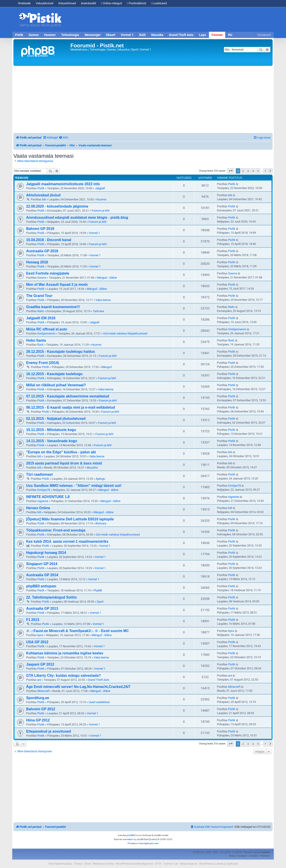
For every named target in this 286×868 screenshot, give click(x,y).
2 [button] (243, 171)
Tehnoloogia (70, 35)
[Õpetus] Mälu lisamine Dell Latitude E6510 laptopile (70, 519)
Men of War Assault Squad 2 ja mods (57, 285)
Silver (87, 864)
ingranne (43, 501)
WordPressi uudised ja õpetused (219, 864)
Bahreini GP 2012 (41, 709)
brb (44, 199)
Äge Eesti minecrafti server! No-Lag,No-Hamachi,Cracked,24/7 (78, 687)
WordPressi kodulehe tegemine (134, 864)
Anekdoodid (88, 3)
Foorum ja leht (101, 211)
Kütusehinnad (67, 3)
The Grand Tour (39, 296)
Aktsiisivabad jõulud (43, 195)
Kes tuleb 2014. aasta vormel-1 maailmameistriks (67, 541)
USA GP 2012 (37, 642)
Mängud (106, 367)
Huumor (50, 35)
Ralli (142, 35)
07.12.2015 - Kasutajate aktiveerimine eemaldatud (68, 396)
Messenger (93, 35)
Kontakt (254, 856)
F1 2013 (33, 620)
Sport (100, 602)
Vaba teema (103, 300)
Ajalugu (100, 479)
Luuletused (159, 3)
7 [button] (265, 171)
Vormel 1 (127, 35)
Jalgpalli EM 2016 (41, 318)
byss (40, 635)
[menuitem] (63, 138)
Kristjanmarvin (46, 333)
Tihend (78, 864)
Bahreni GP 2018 (40, 229)
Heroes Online (38, 508)
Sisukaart (264, 35)
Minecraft (43, 691)
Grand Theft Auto (181, 35)
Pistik (19, 35)
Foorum (217, 35)
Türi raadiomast (39, 474)
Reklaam (265, 856)
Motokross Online (103, 864)
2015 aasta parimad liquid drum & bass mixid (64, 463)
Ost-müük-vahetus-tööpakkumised (125, 333)
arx (39, 680)
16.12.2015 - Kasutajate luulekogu (54, 374)
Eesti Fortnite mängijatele (48, 273)
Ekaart (111, 35)
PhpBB (98, 590)
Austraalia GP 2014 (42, 575)
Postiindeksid (136, 3)
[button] (231, 171)
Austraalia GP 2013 (42, 608)
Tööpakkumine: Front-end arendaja (56, 530)
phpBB (130, 835)
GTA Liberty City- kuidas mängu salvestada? (63, 676)
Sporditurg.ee (38, 698)
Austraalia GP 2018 (42, 251)
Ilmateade (24, 3)
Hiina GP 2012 (38, 720)
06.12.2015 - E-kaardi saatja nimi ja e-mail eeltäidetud (71, 407)
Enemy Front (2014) (43, 363)
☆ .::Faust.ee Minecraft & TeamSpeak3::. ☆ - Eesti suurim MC (78, 631)
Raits (41, 311)
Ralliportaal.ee (188, 864)
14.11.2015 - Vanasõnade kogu (52, 441)
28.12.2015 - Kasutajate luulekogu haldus (61, 352)
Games (34, 35)
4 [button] (253, 171)
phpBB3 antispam (41, 586)
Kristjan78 (44, 490)
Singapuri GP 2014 (42, 564)
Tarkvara (98, 311)
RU (230, 35)
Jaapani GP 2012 (40, 664)
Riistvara (101, 523)
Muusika (157, 35)
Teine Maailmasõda (60, 864)
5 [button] (258, 171)
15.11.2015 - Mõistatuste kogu (51, 430)
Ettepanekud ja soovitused (49, 731)
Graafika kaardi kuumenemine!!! (53, 307)
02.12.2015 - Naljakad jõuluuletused (56, 419)
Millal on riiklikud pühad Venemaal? (56, 385)
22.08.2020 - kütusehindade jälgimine (57, 206)
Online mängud (111, 3)
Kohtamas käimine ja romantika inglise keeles (65, 653)
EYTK (158, 864)
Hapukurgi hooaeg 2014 (46, 553)
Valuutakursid (44, 3)
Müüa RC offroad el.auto (47, 329)
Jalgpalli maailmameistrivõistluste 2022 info (63, 184)
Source (42, 278)
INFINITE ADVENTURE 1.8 (48, 497)
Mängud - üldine (107, 278)
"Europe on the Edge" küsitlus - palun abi (61, 452)
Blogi (232, 856)
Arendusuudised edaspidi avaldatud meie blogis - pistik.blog (77, 218)
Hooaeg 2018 (37, 262)
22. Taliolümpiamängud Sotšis (52, 597)
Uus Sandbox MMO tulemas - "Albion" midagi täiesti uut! (74, 486)
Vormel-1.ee (171, 864)
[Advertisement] (169, 19)
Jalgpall (100, 188)
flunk (40, 345)
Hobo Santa (36, 340)
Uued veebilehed (99, 702)
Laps (203, 35)
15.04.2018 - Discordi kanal (49, 240)
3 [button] (248, 171)
